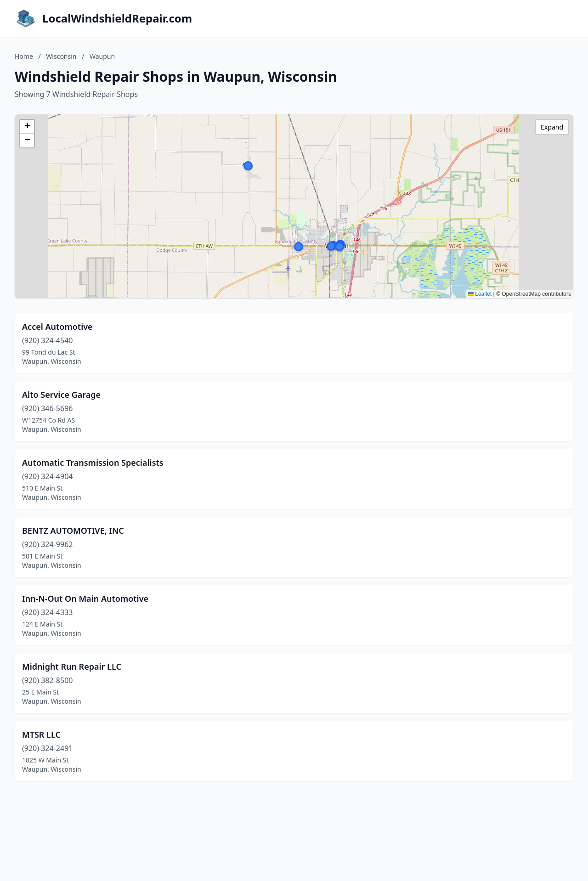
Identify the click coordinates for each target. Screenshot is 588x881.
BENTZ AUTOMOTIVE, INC (73, 531)
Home (24, 56)
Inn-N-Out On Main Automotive (85, 599)
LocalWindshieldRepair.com (117, 18)
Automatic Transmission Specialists (93, 463)
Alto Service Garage (61, 395)
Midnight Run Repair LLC (72, 666)
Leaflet (480, 294)
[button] (248, 166)
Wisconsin (61, 56)
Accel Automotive (57, 327)
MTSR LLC (41, 734)
